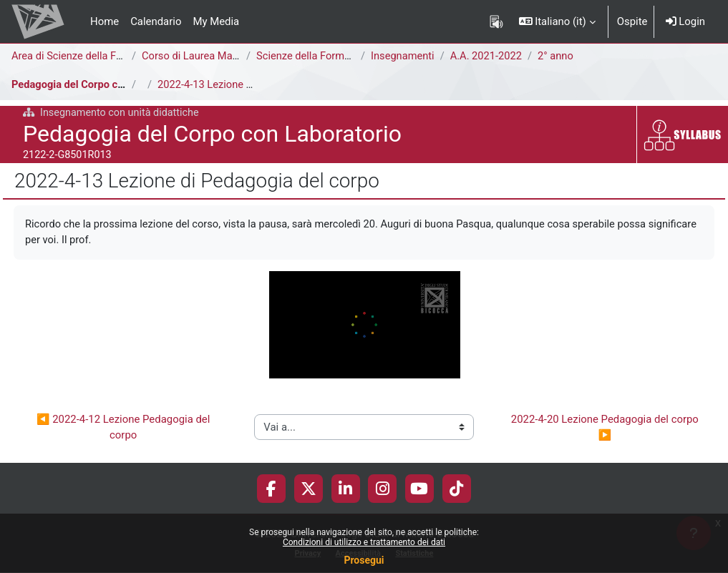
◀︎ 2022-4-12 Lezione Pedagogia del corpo (125, 427)
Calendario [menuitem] (156, 21)
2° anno (559, 57)
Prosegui (364, 560)
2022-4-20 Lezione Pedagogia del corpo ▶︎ (606, 427)
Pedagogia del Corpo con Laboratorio (101, 85)
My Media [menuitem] (216, 21)
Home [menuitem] (105, 21)
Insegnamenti (403, 57)
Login (685, 21)
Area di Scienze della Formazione (90, 57)
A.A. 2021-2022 (488, 57)
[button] (557, 21)
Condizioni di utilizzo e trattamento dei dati (364, 542)
